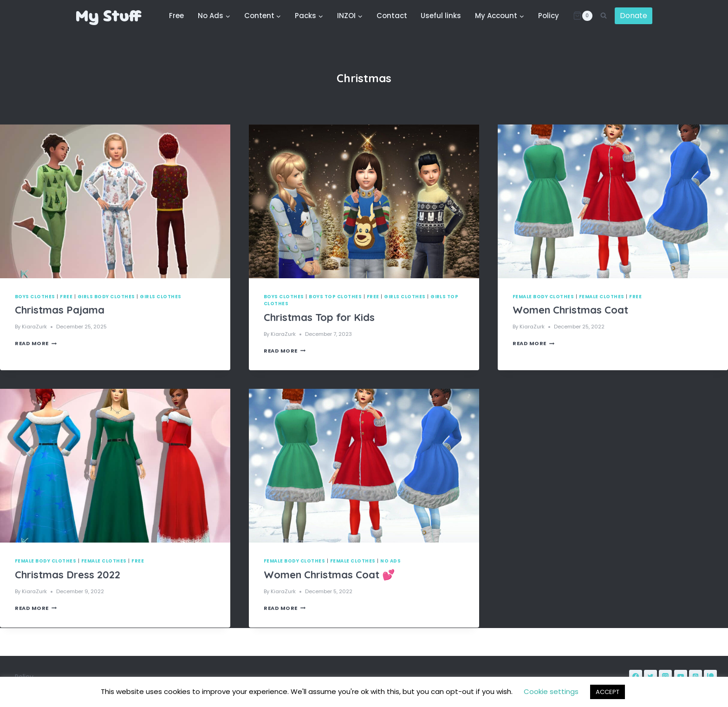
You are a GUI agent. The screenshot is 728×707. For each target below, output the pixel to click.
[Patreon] (710, 676)
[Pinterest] (695, 676)
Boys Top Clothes (335, 297)
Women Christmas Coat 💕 (329, 575)
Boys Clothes (35, 297)
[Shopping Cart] (583, 16)
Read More (36, 343)
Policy (549, 16)
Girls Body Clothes (106, 297)
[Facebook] (636, 676)
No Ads (390, 561)
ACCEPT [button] (608, 692)
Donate (634, 16)
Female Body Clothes (543, 297)
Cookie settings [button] (551, 691)
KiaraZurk (34, 327)
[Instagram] (665, 676)
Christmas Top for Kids (319, 317)
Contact (392, 16)
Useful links (441, 16)
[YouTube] (681, 676)
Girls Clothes (160, 297)
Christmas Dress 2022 (68, 575)
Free (176, 16)
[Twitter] (650, 676)
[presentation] (115, 201)
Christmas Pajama (60, 310)
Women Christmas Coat (570, 310)
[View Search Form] (604, 16)
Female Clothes (602, 297)
